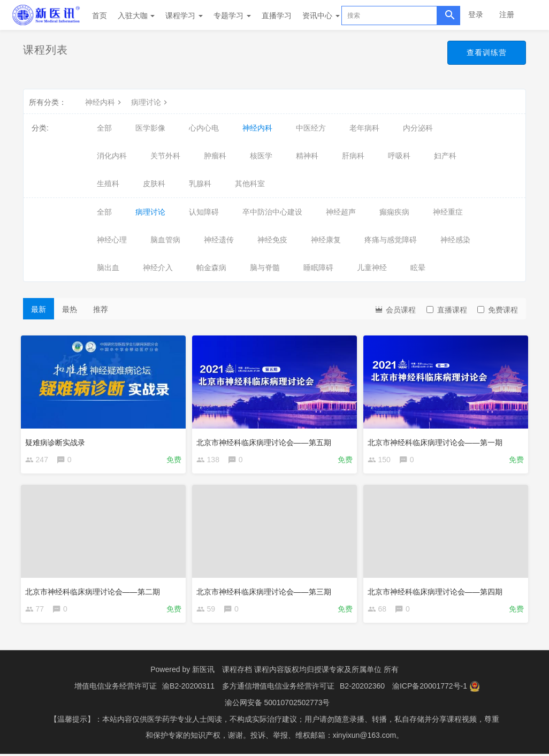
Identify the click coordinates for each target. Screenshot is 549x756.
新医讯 (203, 673)
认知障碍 (204, 212)
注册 (507, 14)
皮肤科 (154, 184)
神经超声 (341, 212)
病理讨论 (150, 102)
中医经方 (311, 128)
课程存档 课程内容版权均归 (268, 673)
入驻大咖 (136, 16)
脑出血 (108, 268)
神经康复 (326, 240)
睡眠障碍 (318, 268)
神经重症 (448, 212)
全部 (104, 128)
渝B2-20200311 (188, 689)
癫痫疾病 (394, 212)
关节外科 (165, 156)
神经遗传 (219, 240)
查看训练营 (487, 52)
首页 (100, 16)
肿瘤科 (215, 156)
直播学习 (277, 16)
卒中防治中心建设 (272, 212)
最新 (39, 309)
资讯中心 (321, 16)
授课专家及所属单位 (348, 673)
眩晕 (418, 268)
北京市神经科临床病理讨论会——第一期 (437, 440)
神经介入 (158, 268)
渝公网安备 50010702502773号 (277, 705)
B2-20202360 (362, 689)
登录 (476, 14)
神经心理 (112, 240)
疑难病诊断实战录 (57, 440)
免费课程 (498, 310)
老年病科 (364, 128)
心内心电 (204, 128)
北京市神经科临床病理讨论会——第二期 (95, 591)
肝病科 (353, 156)
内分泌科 (418, 128)
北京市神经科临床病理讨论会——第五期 (266, 440)
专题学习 (232, 16)
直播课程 (447, 310)
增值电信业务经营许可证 (116, 689)
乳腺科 (200, 184)
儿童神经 (372, 268)
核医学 (261, 156)
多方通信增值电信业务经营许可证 (278, 689)
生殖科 (108, 184)
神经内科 (104, 102)
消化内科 (112, 156)
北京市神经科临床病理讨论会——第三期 (266, 591)
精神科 (307, 156)
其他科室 (250, 184)
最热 (70, 309)
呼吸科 (399, 156)
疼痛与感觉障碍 (391, 240)
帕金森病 (211, 268)
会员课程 (395, 309)
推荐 (101, 309)
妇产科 (445, 156)
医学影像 (150, 128)
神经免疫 (272, 240)
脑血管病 (165, 240)
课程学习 (184, 16)
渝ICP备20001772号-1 (430, 689)
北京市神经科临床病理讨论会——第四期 (437, 591)
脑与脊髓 (265, 268)
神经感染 (455, 240)
